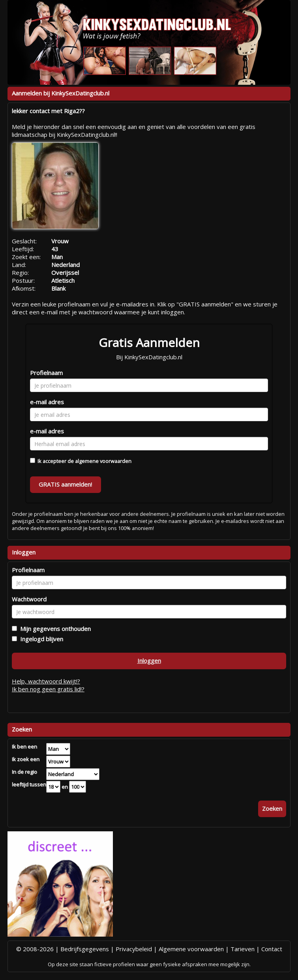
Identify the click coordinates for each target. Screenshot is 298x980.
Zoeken (272, 808)
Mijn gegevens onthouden (54, 629)
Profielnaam (46, 373)
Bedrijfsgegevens (85, 949)
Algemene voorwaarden (191, 949)
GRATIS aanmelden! (65, 484)
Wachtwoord (29, 599)
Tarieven (243, 949)
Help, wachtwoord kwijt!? (46, 681)
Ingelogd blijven (40, 639)
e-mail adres (47, 402)
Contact (272, 949)
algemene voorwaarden (103, 461)
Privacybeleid (134, 949)
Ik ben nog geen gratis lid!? (48, 689)
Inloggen (149, 661)
